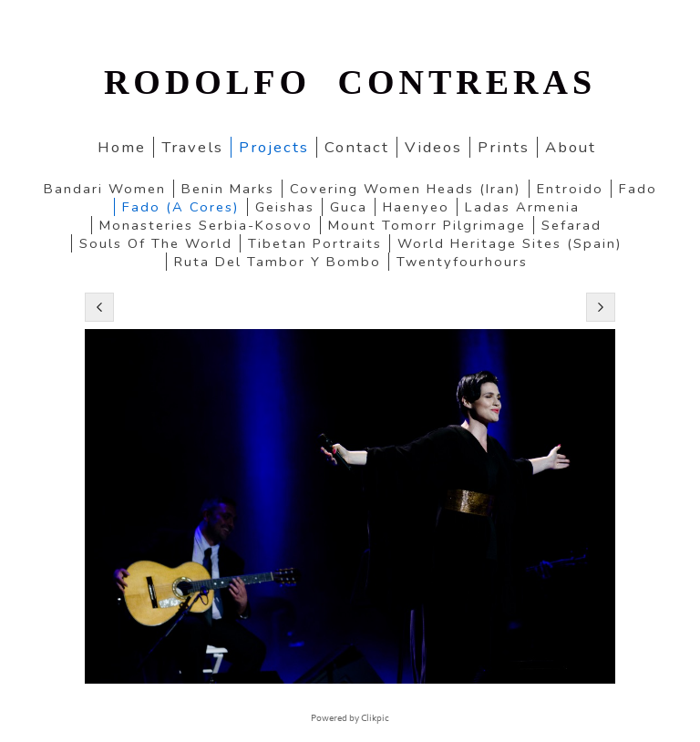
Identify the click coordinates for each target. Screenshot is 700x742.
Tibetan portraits (315, 243)
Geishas (285, 207)
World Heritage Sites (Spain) (510, 243)
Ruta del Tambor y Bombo (278, 262)
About (571, 147)
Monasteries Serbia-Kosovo (206, 225)
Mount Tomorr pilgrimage (427, 225)
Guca (349, 207)
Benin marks (228, 189)
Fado (638, 189)
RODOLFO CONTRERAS (350, 82)
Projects (274, 147)
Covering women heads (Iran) (406, 189)
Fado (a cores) (181, 207)
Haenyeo (416, 207)
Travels (192, 147)
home (122, 147)
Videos (433, 147)
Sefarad (571, 225)
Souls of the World (156, 243)
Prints (504, 147)
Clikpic (375, 718)
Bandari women (105, 189)
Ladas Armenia (522, 207)
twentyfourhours (462, 262)
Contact (357, 147)
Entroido (570, 189)
